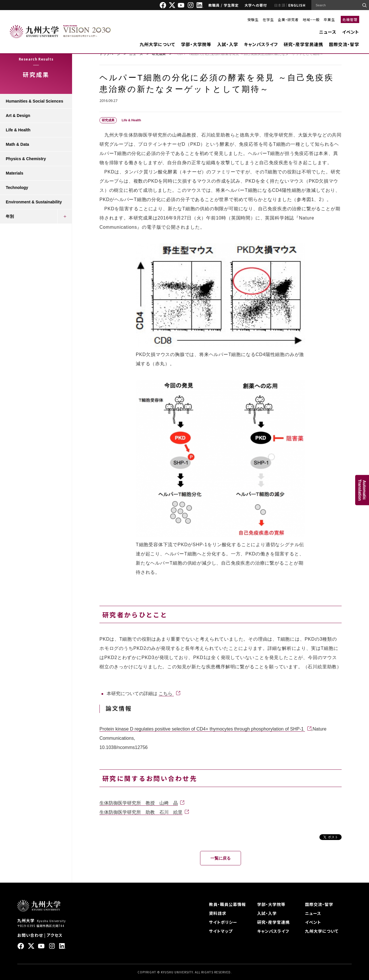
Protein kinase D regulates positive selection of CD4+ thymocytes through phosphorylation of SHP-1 (202, 729)
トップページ (110, 54)
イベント (351, 32)
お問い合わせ (30, 935)
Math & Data (17, 144)
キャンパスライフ (261, 44)
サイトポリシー (223, 922)
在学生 (268, 19)
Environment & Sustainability (34, 202)
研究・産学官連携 (273, 922)
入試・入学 (228, 44)
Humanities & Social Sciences (34, 101)
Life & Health (18, 130)
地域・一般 (311, 19)
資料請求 (218, 913)
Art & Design (18, 116)
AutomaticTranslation (362, 490)
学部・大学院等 (196, 44)
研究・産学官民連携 (303, 44)
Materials (15, 173)
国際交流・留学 (344, 44)
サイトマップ (221, 931)
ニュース (328, 32)
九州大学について (157, 44)
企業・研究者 (288, 19)
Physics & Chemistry (26, 159)
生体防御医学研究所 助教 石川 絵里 (141, 812)
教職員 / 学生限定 (224, 5)
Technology (17, 188)
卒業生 (329, 19)
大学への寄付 (256, 5)
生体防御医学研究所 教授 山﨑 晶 (139, 803)
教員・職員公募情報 (227, 904)
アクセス (55, 935)
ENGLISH (297, 5)
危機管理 (350, 19)
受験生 (253, 19)
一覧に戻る (221, 858)
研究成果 (159, 54)
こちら (166, 694)
